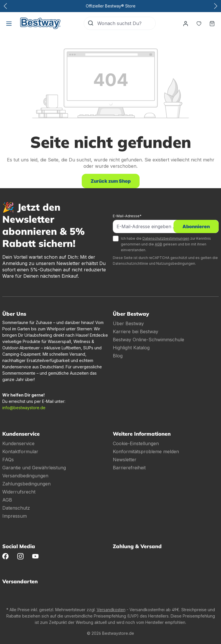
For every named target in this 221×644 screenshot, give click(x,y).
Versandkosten (111, 610)
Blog (118, 356)
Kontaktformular (20, 451)
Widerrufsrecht (19, 492)
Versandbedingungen (25, 476)
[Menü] (9, 23)
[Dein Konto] (186, 23)
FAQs (8, 460)
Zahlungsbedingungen (26, 484)
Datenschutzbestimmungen (166, 238)
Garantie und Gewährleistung (34, 468)
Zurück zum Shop (111, 181)
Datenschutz (16, 508)
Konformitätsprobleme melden (146, 451)
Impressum (15, 516)
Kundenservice (18, 443)
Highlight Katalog (131, 348)
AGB (158, 244)
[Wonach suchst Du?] (126, 23)
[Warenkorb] (212, 23)
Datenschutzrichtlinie (130, 263)
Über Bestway (128, 323)
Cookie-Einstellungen (136, 443)
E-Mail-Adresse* (127, 216)
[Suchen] (91, 23)
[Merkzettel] (199, 23)
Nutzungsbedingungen (176, 263)
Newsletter (125, 460)
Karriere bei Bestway (136, 331)
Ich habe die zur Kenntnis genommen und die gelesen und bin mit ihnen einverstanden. (166, 244)
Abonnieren (196, 226)
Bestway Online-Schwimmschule (148, 340)
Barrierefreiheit (129, 468)
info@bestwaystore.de (24, 408)
